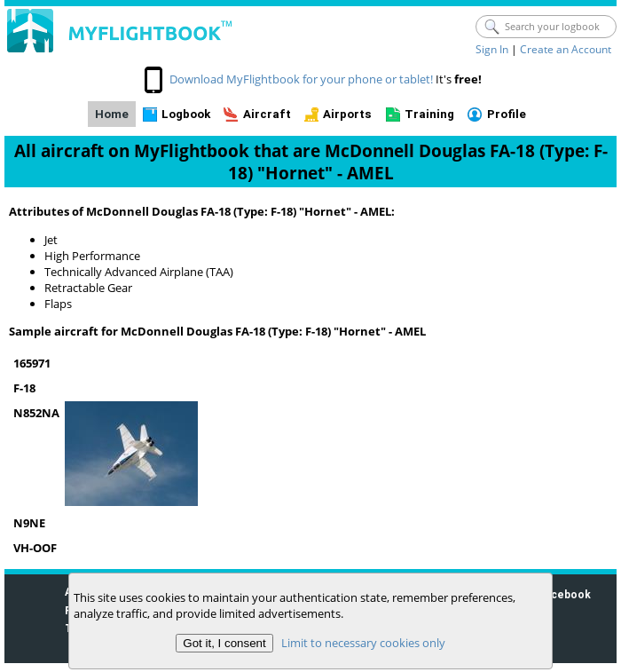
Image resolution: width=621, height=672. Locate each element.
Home (112, 114)
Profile (507, 114)
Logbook (186, 114)
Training (429, 114)
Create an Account (566, 49)
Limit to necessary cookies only (363, 643)
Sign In (492, 49)
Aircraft (267, 114)
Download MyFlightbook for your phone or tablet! (301, 79)
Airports (347, 114)
